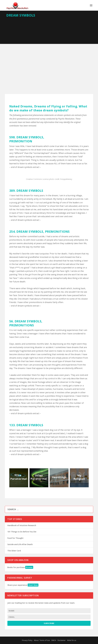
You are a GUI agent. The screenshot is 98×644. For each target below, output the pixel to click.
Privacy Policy (27, 640)
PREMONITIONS (57, 231)
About (36, 640)
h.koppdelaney (66, 179)
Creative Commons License (37, 179)
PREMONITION (21, 141)
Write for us (72, 640)
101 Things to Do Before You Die (22, 532)
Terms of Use (45, 640)
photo (52, 179)
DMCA (54, 640)
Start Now (33, 585)
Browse (29, 567)
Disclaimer (62, 640)
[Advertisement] (49, 63)
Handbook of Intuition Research (22, 525)
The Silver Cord (14, 551)
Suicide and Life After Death (20, 544)
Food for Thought (15, 538)
